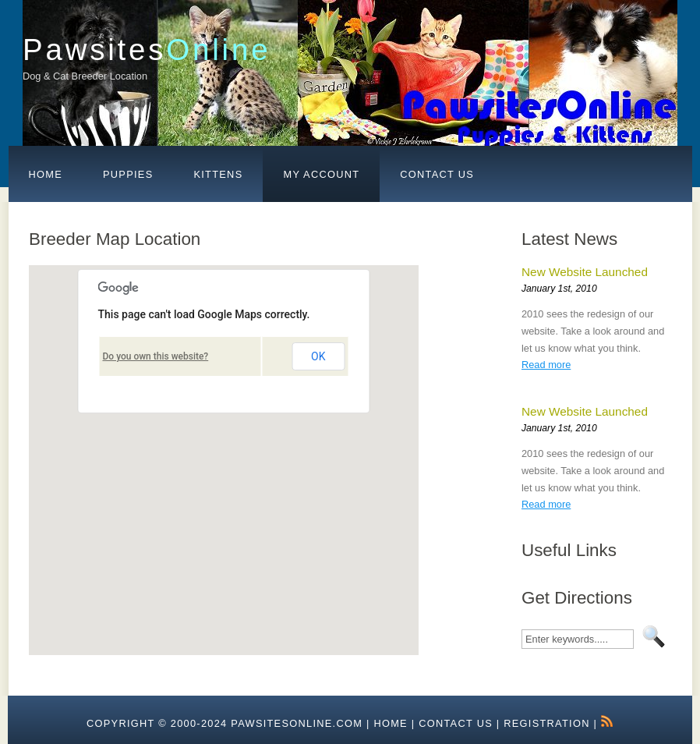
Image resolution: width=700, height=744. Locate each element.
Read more (546, 365)
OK (318, 356)
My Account (321, 174)
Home (46, 174)
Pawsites (147, 50)
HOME (391, 723)
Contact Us (437, 174)
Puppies (128, 174)
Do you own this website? (156, 356)
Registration (546, 723)
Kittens (218, 174)
